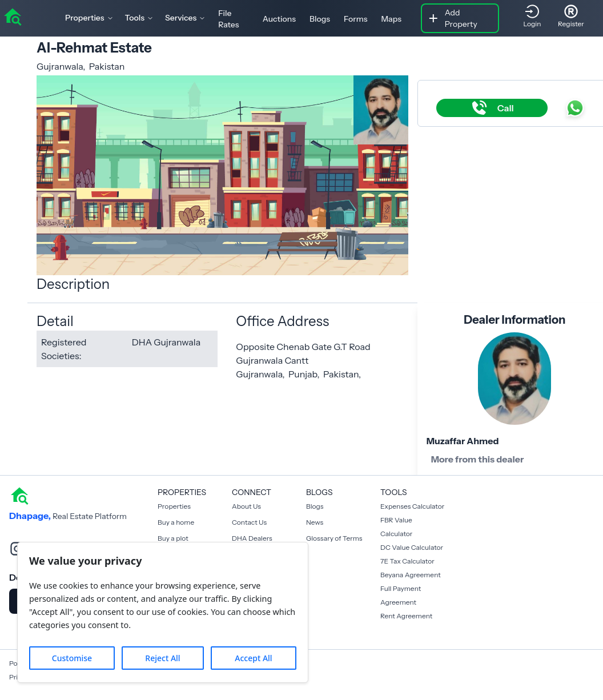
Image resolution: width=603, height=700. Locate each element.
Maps (391, 19)
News (315, 522)
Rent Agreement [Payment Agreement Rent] (406, 616)
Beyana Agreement (411, 575)
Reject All (162, 658)
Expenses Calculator (412, 506)
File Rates (228, 19)
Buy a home (176, 522)
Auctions (279, 19)
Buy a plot (173, 538)
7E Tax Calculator (407, 561)
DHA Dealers (252, 538)
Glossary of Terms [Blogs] (334, 538)
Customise (72, 658)
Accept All (253, 658)
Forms (355, 19)
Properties (174, 506)
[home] (13, 16)
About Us (246, 506)
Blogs (320, 19)
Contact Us (249, 522)
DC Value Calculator (412, 547)
